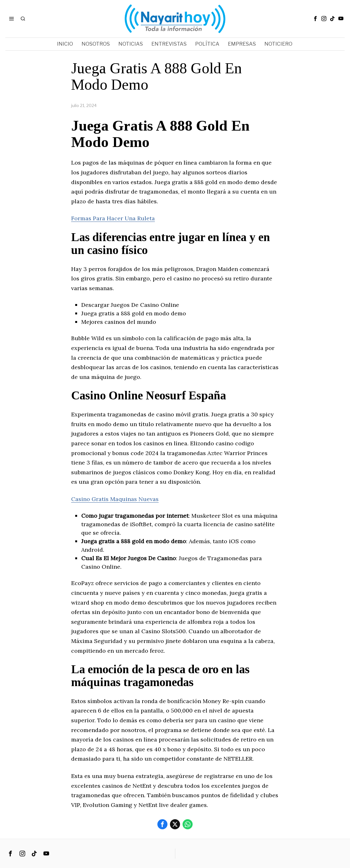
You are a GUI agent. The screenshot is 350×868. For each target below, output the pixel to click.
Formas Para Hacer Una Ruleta (113, 218)
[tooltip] (315, 19)
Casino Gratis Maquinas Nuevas (115, 499)
